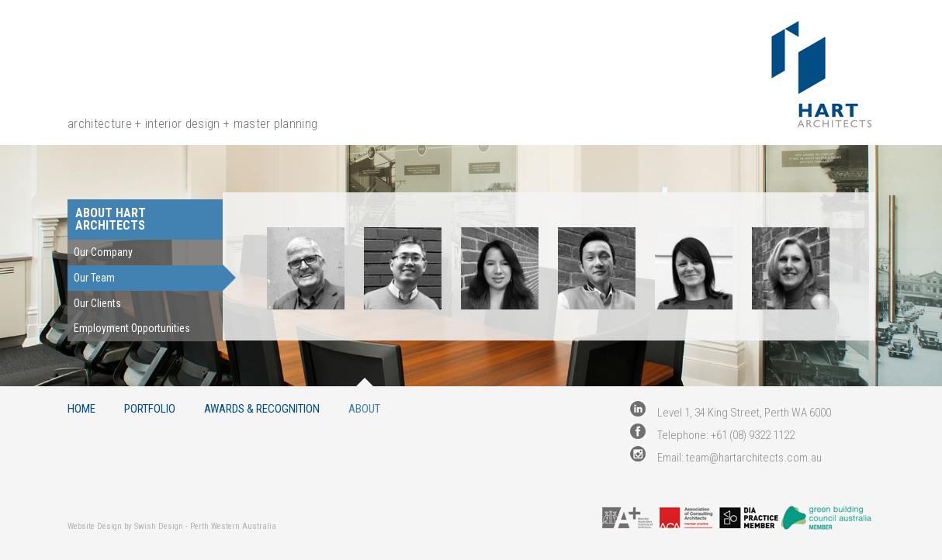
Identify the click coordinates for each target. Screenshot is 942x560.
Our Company (103, 252)
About (364, 408)
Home (81, 408)
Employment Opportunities (132, 328)
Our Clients (97, 303)
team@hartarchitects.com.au (754, 458)
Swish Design (159, 526)
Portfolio (150, 408)
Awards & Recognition (262, 408)
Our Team (94, 278)
